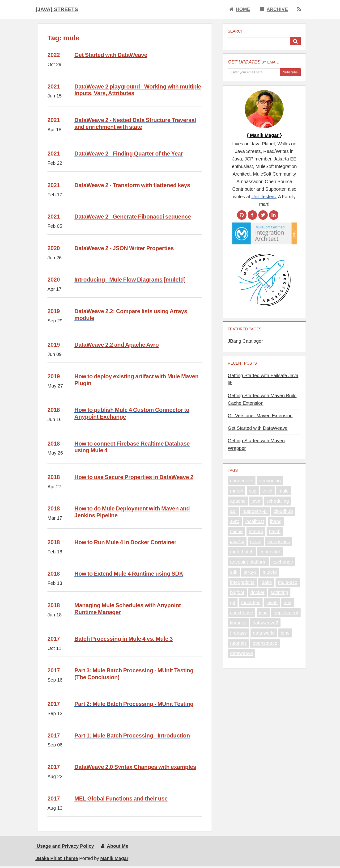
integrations (242, 582)
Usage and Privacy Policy (65, 846)
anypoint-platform (249, 562)
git (233, 603)
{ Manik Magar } (264, 135)
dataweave (242, 653)
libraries (238, 623)
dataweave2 (265, 623)
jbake (266, 582)
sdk (234, 572)
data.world (264, 633)
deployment (286, 613)
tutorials (238, 643)
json (263, 613)
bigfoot (237, 592)
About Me (115, 846)
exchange (283, 562)
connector (270, 552)
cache (236, 531)
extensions (279, 542)
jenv (285, 633)
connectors (242, 481)
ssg (253, 491)
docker (257, 592)
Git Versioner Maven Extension (260, 416)
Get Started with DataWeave (258, 428)
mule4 (237, 491)
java (256, 501)
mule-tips (251, 603)
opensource (265, 643)
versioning (270, 481)
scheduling (278, 501)
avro (235, 521)
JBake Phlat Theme (57, 858)
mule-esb (288, 582)
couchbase (242, 613)
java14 (237, 542)
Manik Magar (114, 858)
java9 (272, 603)
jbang (276, 521)
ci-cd (267, 491)
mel (287, 603)
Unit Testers (264, 197)
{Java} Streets (57, 9)
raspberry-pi (255, 511)
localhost (255, 521)
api (233, 511)
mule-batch (242, 552)
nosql (256, 542)
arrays (250, 572)
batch (275, 531)
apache (238, 501)
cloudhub (283, 511)
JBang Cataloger (245, 341)
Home (240, 9)
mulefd (270, 572)
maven (256, 531)
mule (283, 491)
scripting (279, 592)
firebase (239, 633)
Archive (274, 9)
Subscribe (290, 72)
